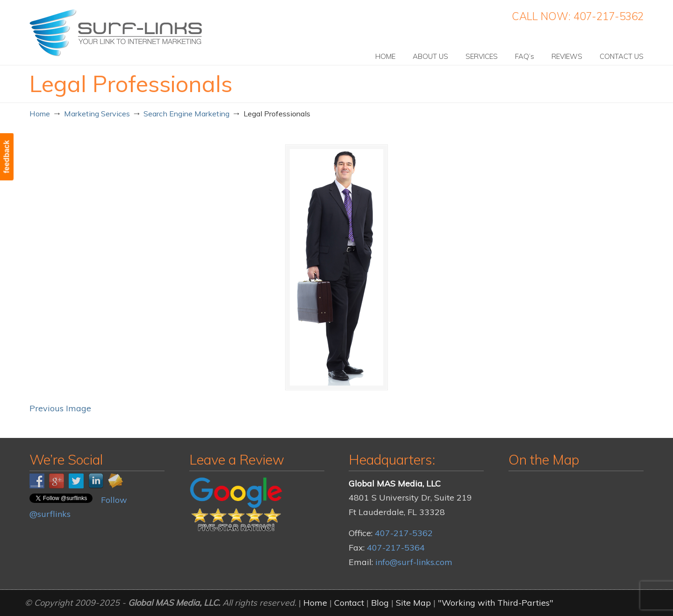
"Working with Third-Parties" (496, 603)
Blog (380, 603)
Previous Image (60, 408)
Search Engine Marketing (186, 114)
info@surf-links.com (414, 562)
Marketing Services (97, 114)
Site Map (413, 603)
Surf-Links (117, 33)
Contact (349, 603)
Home (40, 114)
